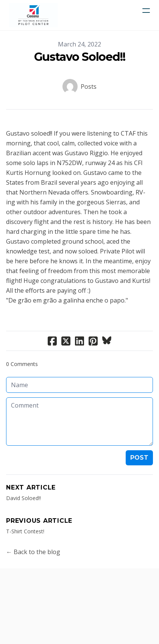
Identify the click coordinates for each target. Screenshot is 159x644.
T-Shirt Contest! (25, 531)
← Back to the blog (33, 552)
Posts (89, 86)
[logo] (33, 15)
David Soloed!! (23, 498)
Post (139, 458)
